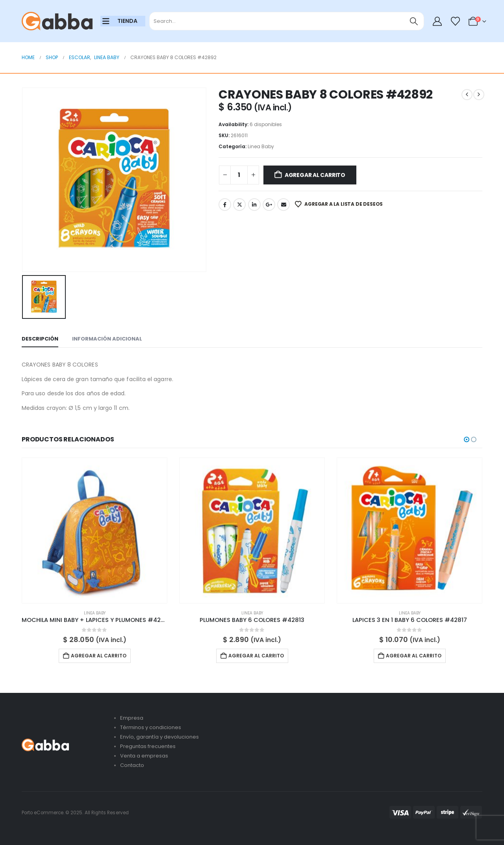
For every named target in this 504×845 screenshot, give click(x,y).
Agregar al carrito (315, 175)
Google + (269, 205)
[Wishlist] (455, 21)
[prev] (467, 95)
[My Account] (437, 21)
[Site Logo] (57, 21)
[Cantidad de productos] (239, 175)
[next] (479, 95)
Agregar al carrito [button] (99, 656)
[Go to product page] (94, 530)
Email (283, 205)
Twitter (239, 205)
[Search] (414, 21)
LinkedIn (254, 205)
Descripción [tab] (40, 339)
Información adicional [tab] (107, 339)
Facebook (225, 205)
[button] (467, 439)
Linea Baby (261, 146)
